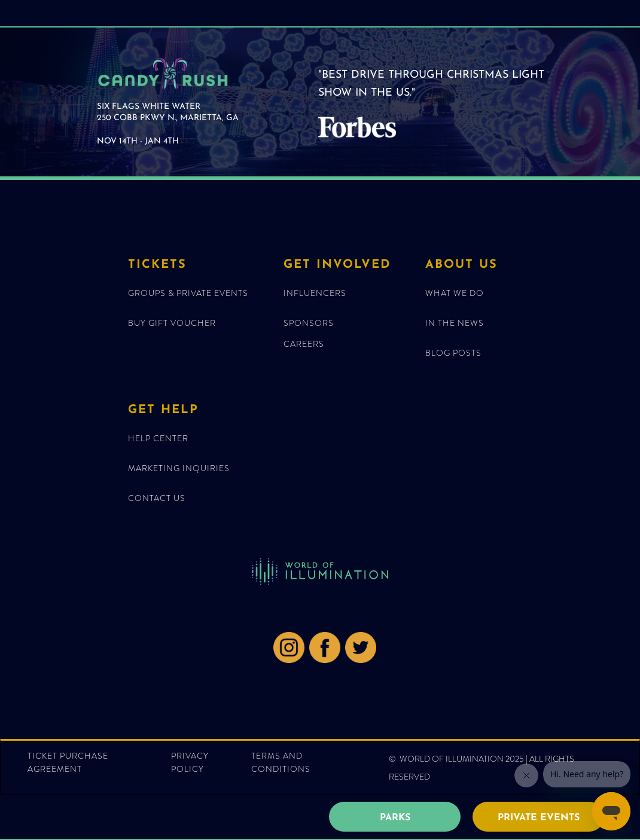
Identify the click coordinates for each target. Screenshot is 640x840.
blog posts (453, 353)
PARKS (395, 818)
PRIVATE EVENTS (539, 818)
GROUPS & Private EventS (188, 293)
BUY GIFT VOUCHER (172, 323)
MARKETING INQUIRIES (179, 468)
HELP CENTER (158, 438)
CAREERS (304, 344)
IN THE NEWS (455, 323)
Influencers (315, 293)
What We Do (455, 293)
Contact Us (157, 498)
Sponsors (309, 323)
